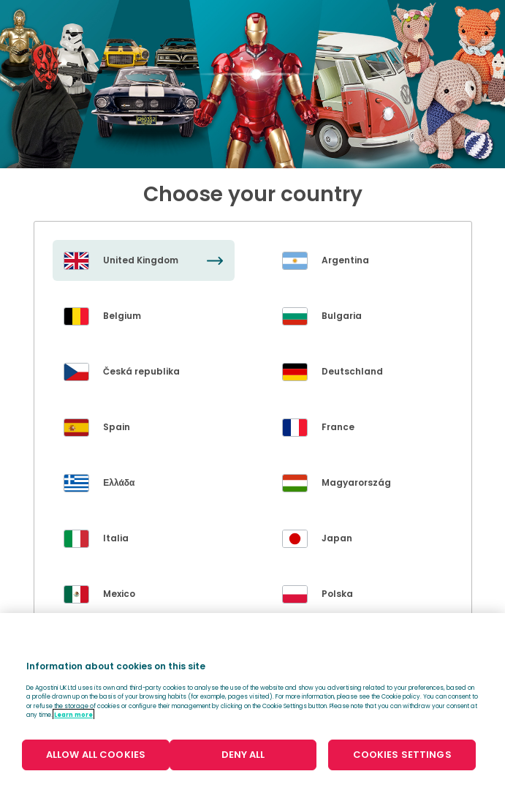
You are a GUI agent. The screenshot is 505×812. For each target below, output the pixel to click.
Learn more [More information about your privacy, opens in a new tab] (73, 715)
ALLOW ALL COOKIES (96, 755)
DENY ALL (243, 755)
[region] (252, 713)
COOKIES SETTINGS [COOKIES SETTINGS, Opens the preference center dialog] (402, 755)
